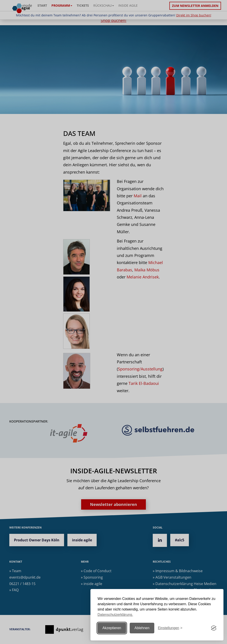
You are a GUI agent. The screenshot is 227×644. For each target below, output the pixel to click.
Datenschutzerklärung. (115, 615)
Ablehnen (142, 628)
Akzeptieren (112, 628)
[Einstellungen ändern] (170, 628)
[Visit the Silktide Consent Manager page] (214, 628)
